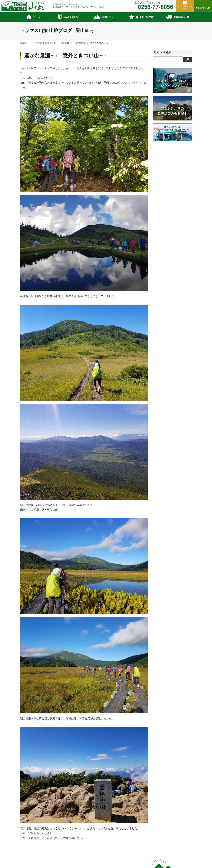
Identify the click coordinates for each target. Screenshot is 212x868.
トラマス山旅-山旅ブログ (44, 43)
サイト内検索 (163, 52)
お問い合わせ (203, 8)
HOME (23, 43)
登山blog (65, 43)
